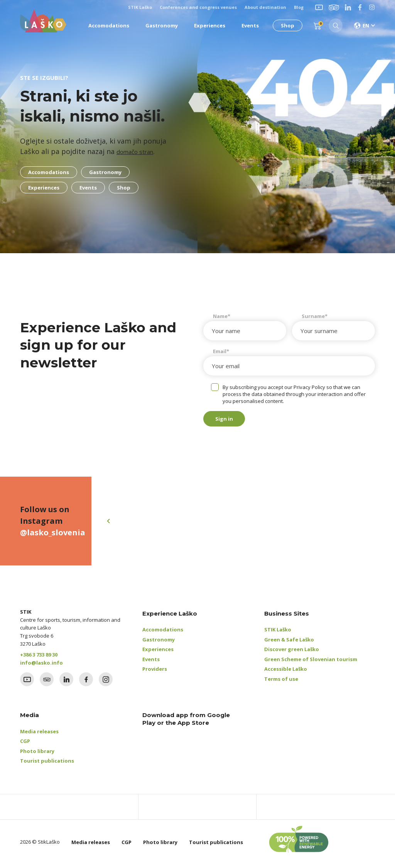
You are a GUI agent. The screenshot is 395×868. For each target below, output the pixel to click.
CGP (25, 745)
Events (151, 663)
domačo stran (140, 151)
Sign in (232, 421)
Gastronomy (159, 643)
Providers (155, 673)
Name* (222, 316)
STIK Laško (278, 633)
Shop (284, 25)
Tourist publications (47, 765)
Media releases (39, 735)
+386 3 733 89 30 (39, 658)
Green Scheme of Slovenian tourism (311, 663)
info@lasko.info (41, 667)
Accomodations (163, 633)
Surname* (315, 316)
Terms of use (281, 683)
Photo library (37, 755)
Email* (221, 351)
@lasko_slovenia (53, 536)
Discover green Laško (292, 653)
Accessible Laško (286, 673)
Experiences (158, 653)
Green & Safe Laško (289, 643)
